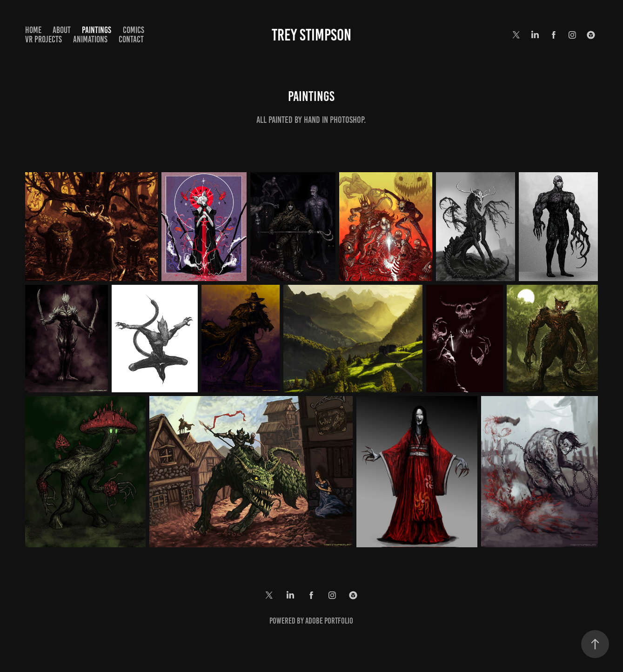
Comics (134, 30)
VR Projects (44, 39)
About (62, 30)
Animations (90, 39)
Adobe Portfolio (329, 621)
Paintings (97, 30)
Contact (131, 39)
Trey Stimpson (311, 35)
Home (33, 30)
